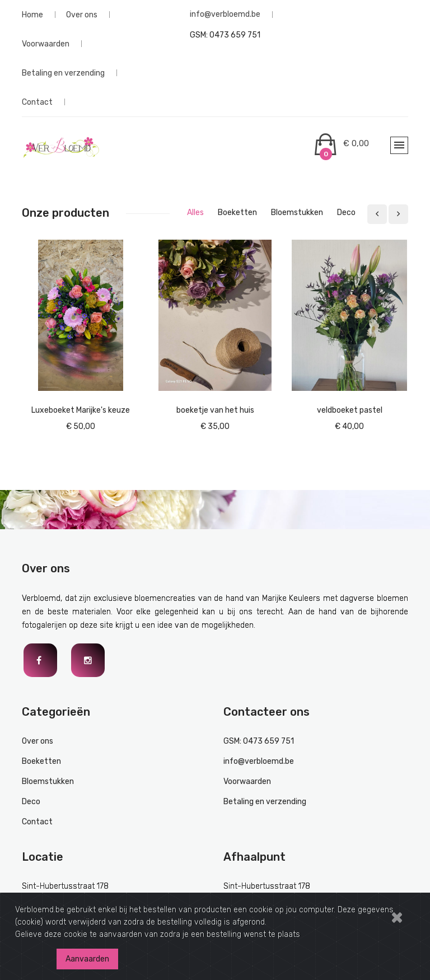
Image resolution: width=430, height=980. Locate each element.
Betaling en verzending (63, 73)
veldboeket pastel (350, 410)
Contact (37, 102)
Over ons (82, 14)
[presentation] (377, 214)
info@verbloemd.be (225, 14)
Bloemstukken (48, 781)
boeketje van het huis (215, 410)
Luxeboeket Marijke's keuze (81, 410)
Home (32, 14)
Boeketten (41, 761)
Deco (31, 802)
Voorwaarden (46, 43)
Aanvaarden (87, 959)
